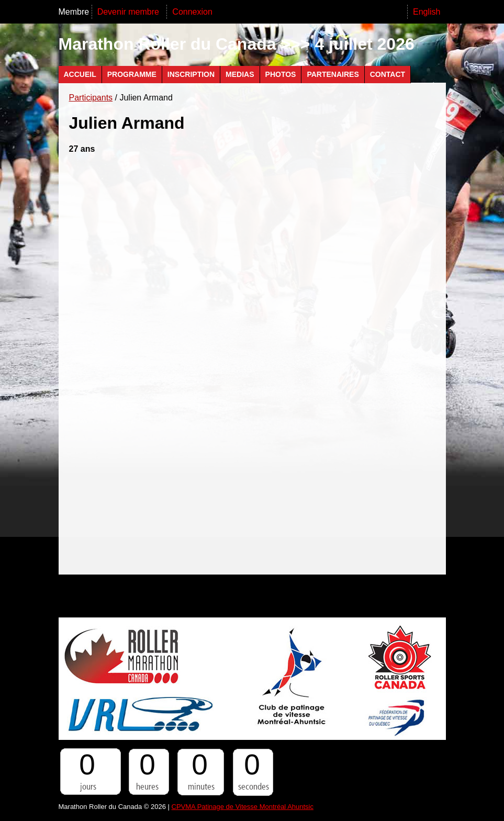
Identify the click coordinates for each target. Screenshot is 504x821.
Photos (281, 74)
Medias (240, 74)
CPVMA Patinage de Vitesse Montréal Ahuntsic (243, 807)
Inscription (191, 74)
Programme (132, 74)
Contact (388, 74)
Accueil (80, 74)
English (427, 12)
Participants (91, 98)
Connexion (192, 12)
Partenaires (333, 74)
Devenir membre (130, 12)
